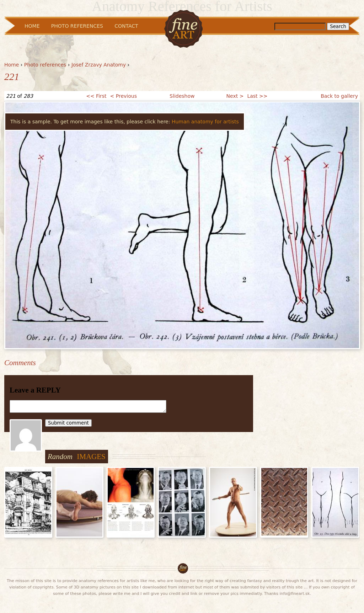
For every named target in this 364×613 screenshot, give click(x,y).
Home (12, 65)
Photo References (77, 26)
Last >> (257, 96)
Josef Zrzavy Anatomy (99, 65)
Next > (235, 96)
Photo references (45, 65)
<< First (96, 96)
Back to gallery (339, 96)
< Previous (124, 96)
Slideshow (182, 96)
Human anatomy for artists (205, 122)
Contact (126, 26)
